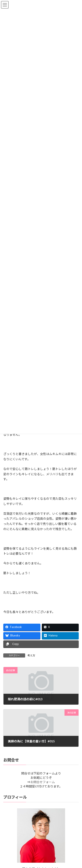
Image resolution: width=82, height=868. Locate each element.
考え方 (31, 655)
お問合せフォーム (43, 782)
